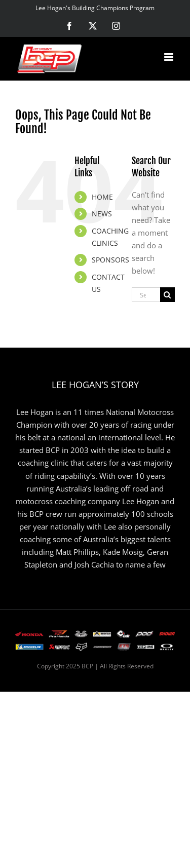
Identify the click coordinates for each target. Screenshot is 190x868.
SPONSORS (110, 260)
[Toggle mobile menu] (169, 57)
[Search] (167, 295)
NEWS (102, 214)
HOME (102, 197)
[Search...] (146, 295)
